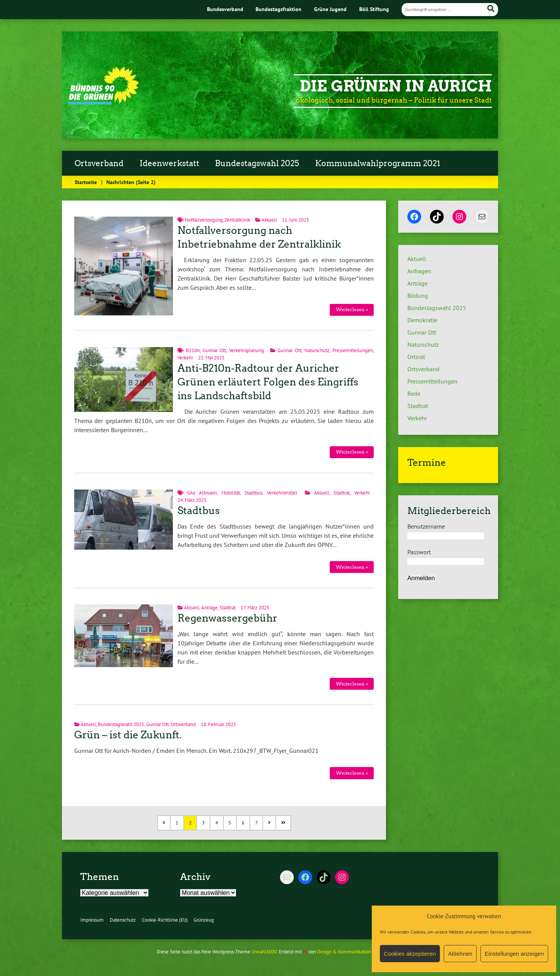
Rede (414, 393)
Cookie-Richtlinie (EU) (165, 920)
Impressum (92, 920)
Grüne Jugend (330, 9)
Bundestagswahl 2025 (257, 163)
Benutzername (426, 526)
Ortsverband (99, 163)
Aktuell (269, 220)
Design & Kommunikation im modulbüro (360, 952)
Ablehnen (460, 954)
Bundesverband (225, 9)
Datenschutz (123, 920)
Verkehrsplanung (247, 350)
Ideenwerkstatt (169, 163)
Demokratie (422, 320)
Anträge (209, 608)
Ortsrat (416, 357)
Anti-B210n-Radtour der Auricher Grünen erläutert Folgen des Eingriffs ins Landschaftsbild (268, 382)
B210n (193, 350)
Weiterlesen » (352, 309)
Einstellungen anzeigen (514, 954)
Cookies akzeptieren (410, 954)
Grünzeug (204, 920)
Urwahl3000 (264, 952)
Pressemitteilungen (353, 350)
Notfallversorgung (204, 220)
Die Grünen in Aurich (396, 86)
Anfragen (419, 271)
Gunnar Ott (215, 350)
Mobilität (231, 493)
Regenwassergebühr (227, 618)
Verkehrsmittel (282, 493)
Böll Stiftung (374, 9)
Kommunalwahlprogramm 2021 (378, 163)
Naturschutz (317, 350)
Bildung (418, 295)
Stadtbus (253, 493)
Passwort (419, 552)
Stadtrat (342, 493)
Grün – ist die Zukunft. (128, 735)
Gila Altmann (202, 493)
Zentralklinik (237, 220)
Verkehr (185, 358)
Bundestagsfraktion (278, 9)
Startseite (86, 182)
